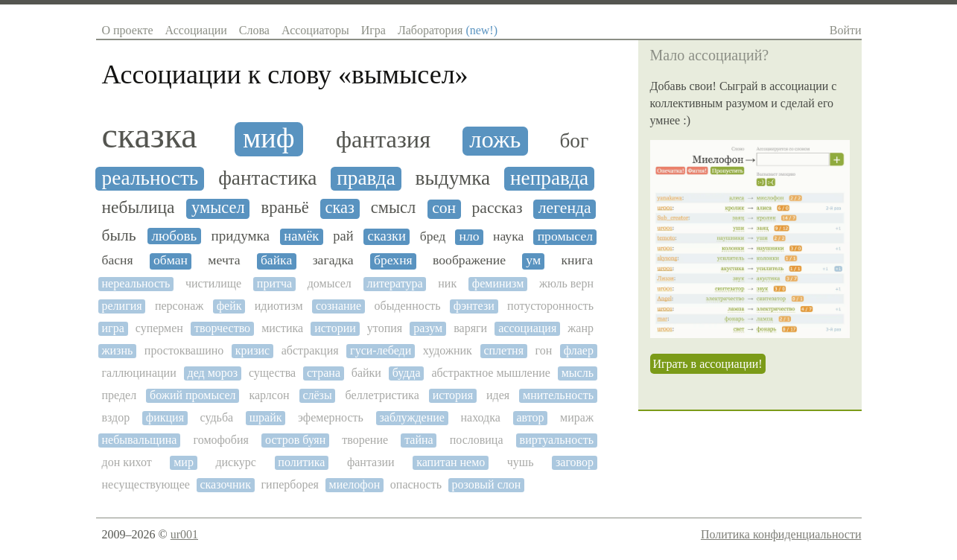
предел (120, 395)
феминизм (498, 283)
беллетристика (382, 395)
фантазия (383, 140)
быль (119, 236)
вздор (116, 417)
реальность (150, 178)
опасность (416, 484)
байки (366, 373)
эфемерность (331, 417)
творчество (222, 328)
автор (530, 417)
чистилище (213, 283)
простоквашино (184, 350)
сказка (150, 136)
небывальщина (140, 440)
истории (335, 328)
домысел (330, 283)
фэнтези (474, 306)
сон (444, 208)
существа (272, 373)
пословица (477, 440)
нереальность (136, 283)
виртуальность (557, 440)
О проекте (128, 30)
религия (122, 306)
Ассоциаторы (315, 30)
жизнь (118, 350)
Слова (254, 30)
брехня (393, 260)
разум (428, 328)
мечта (224, 260)
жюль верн (566, 283)
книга (576, 260)
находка (481, 417)
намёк (301, 236)
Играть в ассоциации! (708, 364)
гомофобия (221, 440)
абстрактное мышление (491, 373)
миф (268, 138)
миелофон (355, 484)
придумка (241, 236)
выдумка (453, 178)
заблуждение (411, 417)
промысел (565, 236)
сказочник (225, 484)
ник (447, 283)
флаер (579, 350)
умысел (218, 208)
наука (508, 236)
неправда (549, 178)
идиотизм (279, 306)
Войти (846, 30)
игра (113, 328)
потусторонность (550, 306)
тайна (419, 440)
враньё (285, 208)
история (453, 395)
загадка (333, 260)
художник (448, 350)
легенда (565, 208)
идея (498, 395)
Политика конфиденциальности (781, 534)
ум (533, 260)
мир (184, 462)
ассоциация (527, 328)
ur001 (184, 534)
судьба (217, 417)
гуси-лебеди (381, 350)
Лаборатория (448, 30)
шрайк (266, 417)
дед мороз (212, 373)
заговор (575, 462)
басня (118, 260)
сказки (387, 236)
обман (171, 260)
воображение (469, 260)
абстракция (310, 350)
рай (343, 236)
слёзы (317, 395)
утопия (385, 328)
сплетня (503, 350)
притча (274, 283)
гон (544, 350)
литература (394, 283)
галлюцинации (139, 373)
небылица (139, 207)
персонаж (179, 306)
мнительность (558, 395)
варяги (470, 328)
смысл (393, 208)
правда (366, 178)
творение (365, 440)
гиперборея (290, 484)
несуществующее (146, 484)
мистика (282, 328)
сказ (340, 208)
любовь (174, 236)
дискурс (235, 462)
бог (574, 141)
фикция (165, 417)
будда (407, 373)
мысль (578, 373)
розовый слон (487, 484)
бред (433, 236)
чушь (521, 462)
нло (470, 236)
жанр (581, 328)
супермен (159, 328)
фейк (229, 306)
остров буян (295, 440)
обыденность (407, 306)
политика (301, 462)
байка (276, 260)
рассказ (497, 208)
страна (324, 373)
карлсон (269, 395)
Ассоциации (196, 30)
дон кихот (127, 462)
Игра (373, 30)
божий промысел (193, 395)
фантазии (371, 462)
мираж (577, 417)
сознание (338, 306)
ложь (495, 140)
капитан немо (451, 462)
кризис (252, 350)
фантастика (267, 178)
